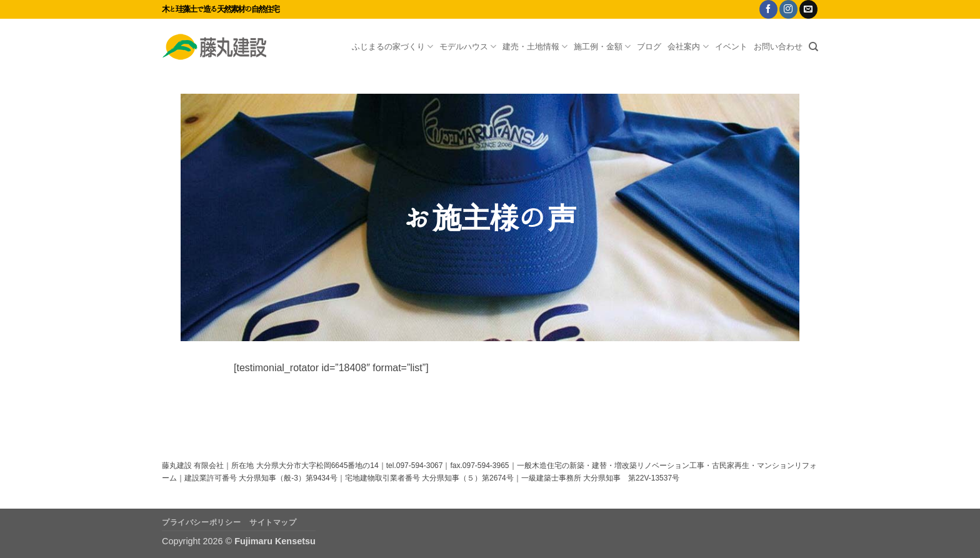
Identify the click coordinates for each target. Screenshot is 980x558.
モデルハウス (468, 47)
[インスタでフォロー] (788, 9)
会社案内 (688, 47)
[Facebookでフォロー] (768, 9)
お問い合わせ (778, 47)
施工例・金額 (602, 47)
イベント (731, 47)
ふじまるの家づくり (392, 47)
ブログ (649, 47)
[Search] (813, 47)
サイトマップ (273, 522)
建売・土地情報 (535, 47)
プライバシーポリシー (201, 522)
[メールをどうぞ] (808, 9)
